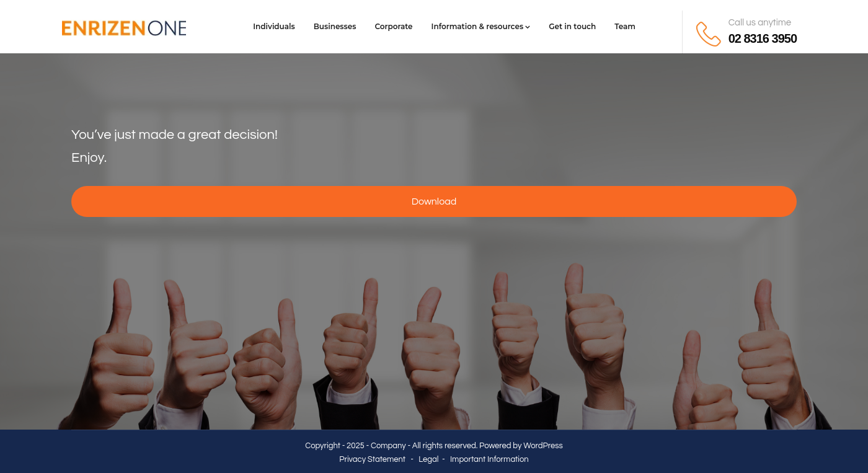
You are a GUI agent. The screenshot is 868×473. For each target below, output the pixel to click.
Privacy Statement (372, 459)
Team (625, 26)
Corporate (393, 26)
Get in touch (572, 26)
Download (434, 201)
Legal (428, 459)
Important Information (489, 459)
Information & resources (481, 26)
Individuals (274, 26)
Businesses (335, 26)
